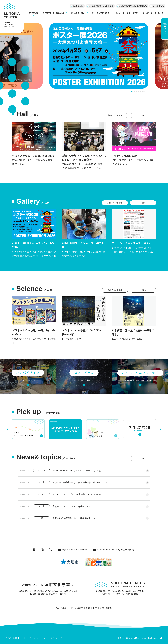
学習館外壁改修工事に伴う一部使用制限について (76, 518)
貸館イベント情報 (115, 115)
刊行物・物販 (11, 638)
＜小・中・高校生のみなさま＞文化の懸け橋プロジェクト (80, 482)
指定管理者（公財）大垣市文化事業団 (74, 608)
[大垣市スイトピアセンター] (12, 16)
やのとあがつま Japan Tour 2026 (33, 156)
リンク (23, 638)
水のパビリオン (28, 373)
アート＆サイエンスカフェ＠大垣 (131, 243)
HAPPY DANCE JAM (124, 156)
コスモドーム (84, 373)
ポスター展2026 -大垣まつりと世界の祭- (33, 245)
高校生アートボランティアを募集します (72, 506)
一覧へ (143, 115)
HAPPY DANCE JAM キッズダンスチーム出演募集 (77, 471)
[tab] (131, 91)
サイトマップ (56, 638)
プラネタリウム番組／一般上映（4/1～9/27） (34, 333)
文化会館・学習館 (104, 608)
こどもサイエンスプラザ (140, 373)
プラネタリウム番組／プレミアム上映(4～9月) (83, 333)
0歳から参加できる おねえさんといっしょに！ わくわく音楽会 (84, 158)
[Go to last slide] (8, 429)
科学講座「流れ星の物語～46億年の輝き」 (133, 333)
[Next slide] (160, 429)
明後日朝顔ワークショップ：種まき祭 (83, 245)
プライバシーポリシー (38, 638)
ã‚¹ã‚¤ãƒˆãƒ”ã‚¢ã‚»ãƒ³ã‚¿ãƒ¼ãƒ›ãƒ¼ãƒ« (114, 550)
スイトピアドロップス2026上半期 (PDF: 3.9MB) (77, 494)
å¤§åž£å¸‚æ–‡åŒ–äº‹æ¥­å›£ (73, 550)
